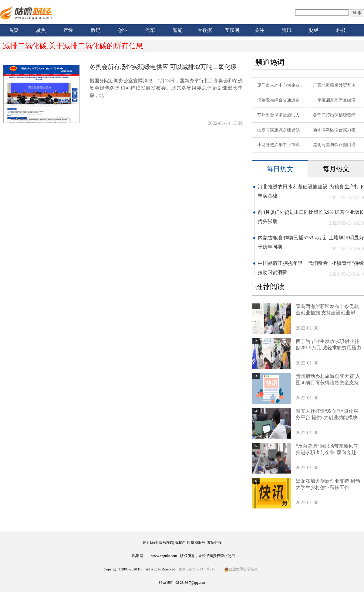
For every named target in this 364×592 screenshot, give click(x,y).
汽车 (150, 30)
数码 (96, 30)
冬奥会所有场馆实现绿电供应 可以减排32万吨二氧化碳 (163, 67)
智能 (177, 30)
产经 (68, 30)
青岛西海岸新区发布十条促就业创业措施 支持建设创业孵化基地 (328, 310)
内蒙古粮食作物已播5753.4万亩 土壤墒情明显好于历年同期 (311, 242)
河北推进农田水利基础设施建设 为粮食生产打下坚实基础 (311, 191)
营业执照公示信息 (241, 569)
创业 (123, 30)
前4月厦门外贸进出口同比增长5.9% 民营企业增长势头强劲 (311, 217)
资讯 (287, 30)
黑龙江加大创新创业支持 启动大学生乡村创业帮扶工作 (328, 484)
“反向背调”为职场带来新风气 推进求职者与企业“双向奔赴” (327, 449)
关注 (259, 30)
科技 (341, 30)
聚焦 (41, 30)
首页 (14, 30)
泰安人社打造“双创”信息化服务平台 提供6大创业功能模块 (327, 414)
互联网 (232, 30)
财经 (314, 30)
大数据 (205, 30)
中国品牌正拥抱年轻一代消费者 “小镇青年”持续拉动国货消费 (311, 268)
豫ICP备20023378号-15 (197, 569)
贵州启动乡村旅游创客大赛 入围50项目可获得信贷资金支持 (328, 379)
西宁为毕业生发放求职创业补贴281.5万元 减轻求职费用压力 (329, 344)
